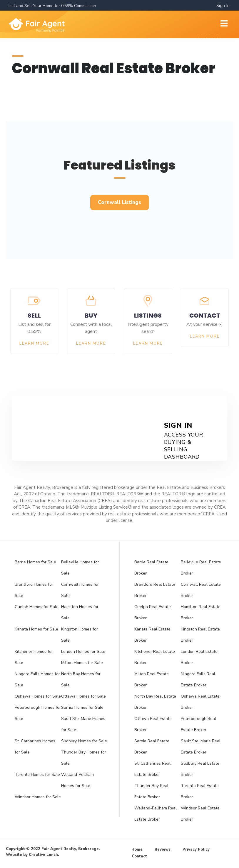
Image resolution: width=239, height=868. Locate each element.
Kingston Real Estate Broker (200, 635)
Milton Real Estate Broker (152, 679)
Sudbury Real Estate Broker (200, 769)
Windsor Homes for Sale (38, 797)
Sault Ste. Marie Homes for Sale (83, 724)
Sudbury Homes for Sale (84, 741)
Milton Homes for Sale (82, 663)
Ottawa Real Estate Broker (153, 724)
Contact (139, 856)
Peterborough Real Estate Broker (198, 724)
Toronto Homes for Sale (37, 775)
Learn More (34, 343)
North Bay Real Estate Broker (155, 702)
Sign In (223, 6)
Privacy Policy (196, 849)
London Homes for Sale (83, 652)
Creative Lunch (43, 855)
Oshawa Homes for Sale (38, 696)
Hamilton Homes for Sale (80, 612)
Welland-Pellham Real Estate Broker (156, 814)
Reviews (163, 849)
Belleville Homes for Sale (80, 568)
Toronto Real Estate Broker (200, 791)
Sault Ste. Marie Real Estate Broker (201, 747)
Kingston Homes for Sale (80, 635)
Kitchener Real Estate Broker (155, 657)
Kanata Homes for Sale (36, 629)
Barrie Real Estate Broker (151, 568)
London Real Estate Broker (199, 657)
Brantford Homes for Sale (34, 590)
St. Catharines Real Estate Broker (152, 769)
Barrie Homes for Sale (35, 562)
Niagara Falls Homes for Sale (37, 679)
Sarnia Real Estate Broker (152, 747)
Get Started (69, 420)
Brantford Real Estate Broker (155, 590)
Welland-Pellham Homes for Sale (77, 780)
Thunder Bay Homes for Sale (84, 758)
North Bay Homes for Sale (81, 679)
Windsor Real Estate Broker (200, 814)
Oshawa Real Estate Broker (200, 702)
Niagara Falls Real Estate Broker (198, 679)
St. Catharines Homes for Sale (35, 747)
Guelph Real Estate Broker (153, 612)
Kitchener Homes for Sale (34, 657)
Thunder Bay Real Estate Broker (151, 791)
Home (137, 849)
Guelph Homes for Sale (37, 607)
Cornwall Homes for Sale (80, 590)
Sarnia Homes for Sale (82, 707)
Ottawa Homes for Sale (83, 696)
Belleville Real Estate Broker (201, 568)
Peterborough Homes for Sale (38, 713)
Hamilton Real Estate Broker (201, 612)
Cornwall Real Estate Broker (201, 590)
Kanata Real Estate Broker (152, 635)
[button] (120, 203)
